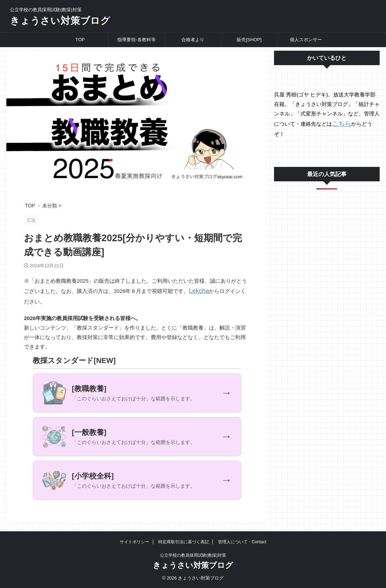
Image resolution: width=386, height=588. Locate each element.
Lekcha (197, 295)
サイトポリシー (135, 542)
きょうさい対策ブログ (77, 23)
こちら (340, 127)
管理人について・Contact (242, 542)
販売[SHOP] (249, 44)
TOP (80, 44)
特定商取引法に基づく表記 (183, 542)
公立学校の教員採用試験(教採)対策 (193, 555)
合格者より (193, 44)
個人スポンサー (306, 44)
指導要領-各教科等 (136, 44)
